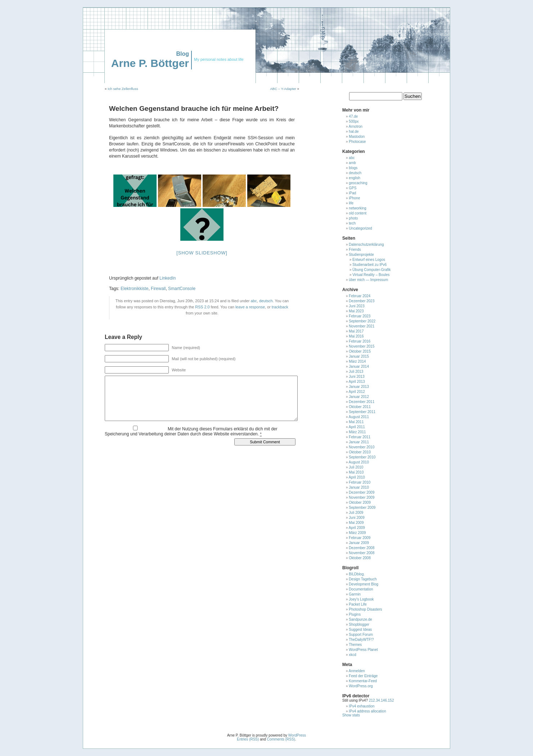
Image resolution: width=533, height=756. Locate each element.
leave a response (250, 307)
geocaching (358, 183)
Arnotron (356, 126)
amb (352, 163)
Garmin (355, 594)
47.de (353, 116)
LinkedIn (168, 278)
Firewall (158, 289)
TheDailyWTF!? (361, 640)
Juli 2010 (356, 467)
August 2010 (359, 462)
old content (358, 213)
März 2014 (357, 361)
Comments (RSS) (281, 739)
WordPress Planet (363, 650)
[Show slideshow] (202, 253)
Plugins (355, 614)
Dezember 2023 (362, 301)
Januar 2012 (359, 397)
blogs (353, 168)
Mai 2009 (356, 523)
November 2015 (362, 346)
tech (352, 223)
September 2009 (362, 508)
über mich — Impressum (368, 280)
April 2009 (357, 528)
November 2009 (362, 497)
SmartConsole (182, 289)
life (351, 203)
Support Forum (361, 635)
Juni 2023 (356, 306)
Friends (355, 250)
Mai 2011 (356, 422)
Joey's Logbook (361, 599)
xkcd (353, 655)
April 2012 (357, 392)
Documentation (361, 589)
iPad (352, 193)
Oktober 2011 (360, 407)
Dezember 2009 (362, 492)
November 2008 (362, 553)
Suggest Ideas (360, 630)
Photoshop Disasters (365, 609)
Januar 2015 (359, 356)
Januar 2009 (359, 543)
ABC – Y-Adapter (283, 89)
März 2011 (357, 432)
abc (254, 301)
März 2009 (357, 533)
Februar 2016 (360, 341)
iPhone (354, 198)
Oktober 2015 (360, 351)
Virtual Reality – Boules (371, 275)
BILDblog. (357, 574)
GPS (353, 188)
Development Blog (363, 584)
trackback (280, 307)
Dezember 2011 (362, 402)
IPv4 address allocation (367, 711)
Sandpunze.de (360, 619)
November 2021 (362, 326)
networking (357, 208)
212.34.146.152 (381, 700)
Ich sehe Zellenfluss (123, 89)
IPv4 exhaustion (362, 706)
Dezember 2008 (362, 548)
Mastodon (357, 137)
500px (354, 121)
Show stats (351, 715)
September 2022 (362, 321)
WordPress (297, 735)
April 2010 (357, 477)
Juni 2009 (356, 518)
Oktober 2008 (360, 558)
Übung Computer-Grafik (371, 270)
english (354, 178)
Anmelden (357, 671)
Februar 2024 (360, 296)
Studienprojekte (361, 255)
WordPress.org (361, 686)
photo (353, 218)
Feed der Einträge (363, 676)
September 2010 (362, 457)
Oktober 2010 (360, 452)
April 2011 (357, 427)
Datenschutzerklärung (366, 245)
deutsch (266, 301)
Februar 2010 (360, 482)
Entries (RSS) (248, 739)
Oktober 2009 (360, 503)
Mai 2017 (356, 331)
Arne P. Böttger (150, 63)
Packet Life (358, 604)
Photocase (357, 142)
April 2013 (357, 382)
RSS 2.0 (202, 307)
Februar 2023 (360, 316)
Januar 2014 (359, 366)
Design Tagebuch (363, 579)
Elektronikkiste (134, 289)
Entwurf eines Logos (369, 260)
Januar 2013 (359, 387)
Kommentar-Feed (363, 681)
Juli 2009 (356, 513)
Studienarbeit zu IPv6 (369, 265)
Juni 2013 (356, 377)
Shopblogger (359, 624)
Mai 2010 (356, 472)
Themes (355, 645)
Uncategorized (360, 228)
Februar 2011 (360, 437)
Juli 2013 (356, 372)
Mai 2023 (356, 311)
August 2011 (359, 417)
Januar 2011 (359, 442)
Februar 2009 (360, 538)
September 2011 (362, 412)
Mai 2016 (356, 336)
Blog (182, 54)
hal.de (354, 132)
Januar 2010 (359, 487)
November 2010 (362, 447)
